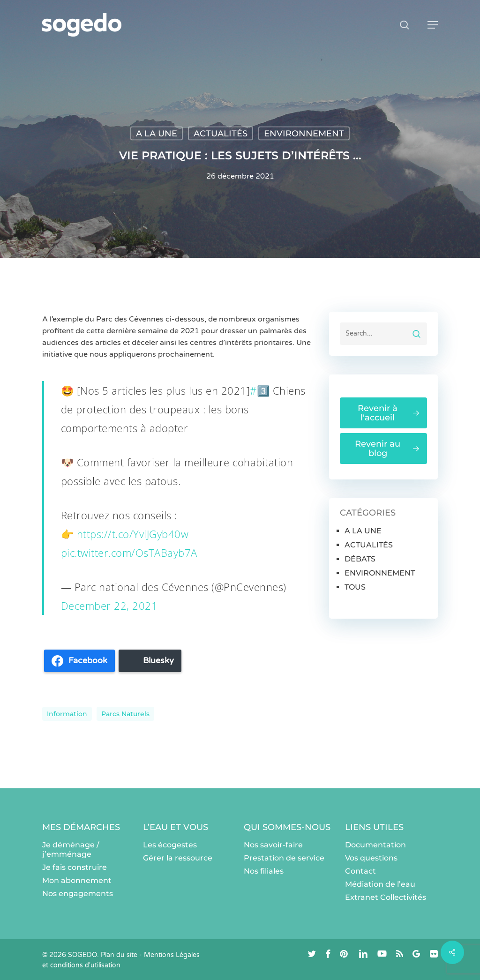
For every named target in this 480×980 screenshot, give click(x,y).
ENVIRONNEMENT (304, 134)
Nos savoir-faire (273, 845)
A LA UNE (157, 134)
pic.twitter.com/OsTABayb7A (129, 553)
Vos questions (371, 858)
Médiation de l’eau (380, 884)
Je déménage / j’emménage (71, 849)
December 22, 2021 (109, 606)
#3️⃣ (260, 390)
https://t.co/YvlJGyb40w (133, 534)
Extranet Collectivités (386, 897)
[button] (433, 25)
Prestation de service (284, 858)
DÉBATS (360, 559)
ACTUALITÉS (221, 134)
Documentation (375, 845)
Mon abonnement (77, 880)
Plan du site (119, 955)
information (67, 714)
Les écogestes (170, 845)
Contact (360, 871)
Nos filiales (264, 871)
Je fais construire (75, 867)
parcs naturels (125, 714)
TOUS (355, 587)
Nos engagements (78, 894)
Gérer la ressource (178, 858)
